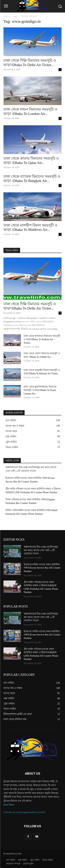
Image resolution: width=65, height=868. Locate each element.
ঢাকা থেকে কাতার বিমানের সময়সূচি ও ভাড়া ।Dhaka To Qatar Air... (31, 161)
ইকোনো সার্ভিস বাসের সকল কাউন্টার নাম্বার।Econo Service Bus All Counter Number (30, 480)
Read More (9, 805)
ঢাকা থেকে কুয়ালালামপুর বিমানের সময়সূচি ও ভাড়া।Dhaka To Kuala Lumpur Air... (40, 390)
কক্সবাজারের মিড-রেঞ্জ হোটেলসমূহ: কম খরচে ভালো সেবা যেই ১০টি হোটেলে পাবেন (31, 469)
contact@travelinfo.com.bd (30, 812)
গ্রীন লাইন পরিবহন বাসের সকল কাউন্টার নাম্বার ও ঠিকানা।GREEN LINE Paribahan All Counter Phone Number (33, 491)
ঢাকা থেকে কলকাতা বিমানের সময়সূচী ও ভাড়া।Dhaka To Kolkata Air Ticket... (42, 339)
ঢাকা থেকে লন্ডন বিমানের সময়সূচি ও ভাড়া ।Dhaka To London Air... (30, 112)
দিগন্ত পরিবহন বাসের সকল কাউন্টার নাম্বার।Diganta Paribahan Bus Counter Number (30, 501)
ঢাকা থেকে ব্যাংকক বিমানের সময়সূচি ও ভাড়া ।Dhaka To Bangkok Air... (32, 179)
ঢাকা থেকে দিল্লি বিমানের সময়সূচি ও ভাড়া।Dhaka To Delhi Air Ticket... (30, 63)
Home (6, 16)
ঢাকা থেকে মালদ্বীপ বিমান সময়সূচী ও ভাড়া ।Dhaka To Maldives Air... (30, 227)
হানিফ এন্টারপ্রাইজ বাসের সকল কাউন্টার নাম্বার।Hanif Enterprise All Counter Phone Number (31, 512)
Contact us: (10, 812)
